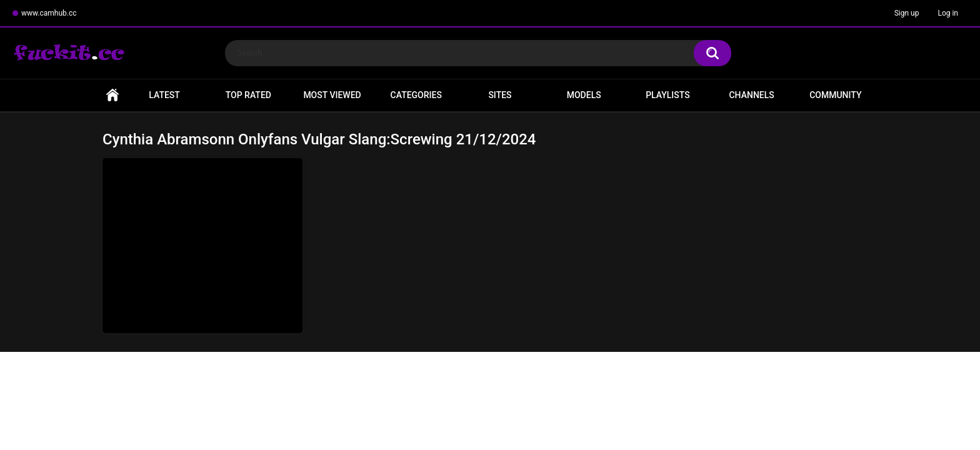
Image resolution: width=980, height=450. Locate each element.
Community (835, 95)
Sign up (907, 13)
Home (112, 95)
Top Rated (248, 95)
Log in (948, 13)
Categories (416, 95)
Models (584, 95)
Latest (164, 95)
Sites (500, 95)
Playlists (668, 95)
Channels (751, 95)
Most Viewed (332, 95)
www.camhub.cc (49, 13)
